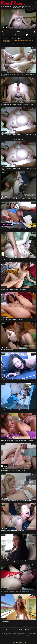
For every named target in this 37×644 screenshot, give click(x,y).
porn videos (16, 637)
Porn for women (6, 42)
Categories (28, 629)
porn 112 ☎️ (22, 643)
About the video (7, 35)
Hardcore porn (16, 40)
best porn (14, 629)
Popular (21, 629)
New (7, 629)
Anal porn (11, 40)
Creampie (31, 40)
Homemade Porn (24, 40)
